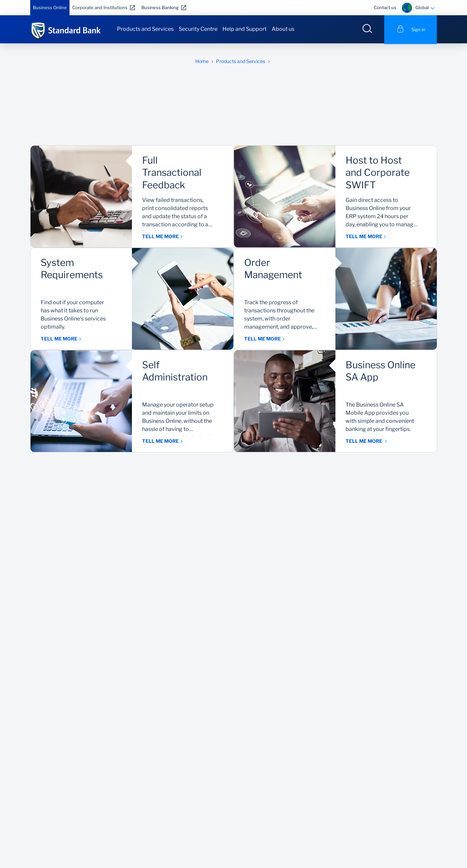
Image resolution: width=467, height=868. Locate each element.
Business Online (50, 7)
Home (202, 62)
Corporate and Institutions (100, 7)
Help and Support (245, 29)
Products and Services (145, 29)
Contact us (385, 7)
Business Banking (160, 7)
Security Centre (198, 29)
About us (283, 29)
